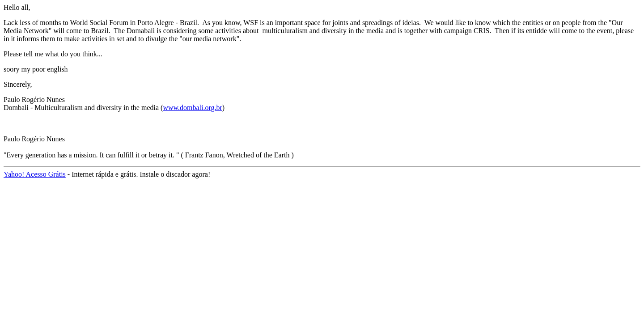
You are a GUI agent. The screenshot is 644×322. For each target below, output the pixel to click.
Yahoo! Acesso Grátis (35, 174)
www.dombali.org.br (192, 108)
